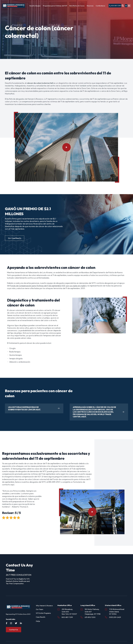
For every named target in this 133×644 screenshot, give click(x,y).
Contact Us (14, 630)
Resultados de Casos (77, 6)
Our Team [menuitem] (40, 609)
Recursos (90, 6)
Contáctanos (100, 6)
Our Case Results (15, 238)
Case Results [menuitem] (41, 617)
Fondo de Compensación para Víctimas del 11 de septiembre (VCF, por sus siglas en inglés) (48, 286)
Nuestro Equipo (35, 6)
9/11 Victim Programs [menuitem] (43, 613)
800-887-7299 (115, 6)
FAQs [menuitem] (38, 621)
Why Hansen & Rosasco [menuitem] (44, 606)
